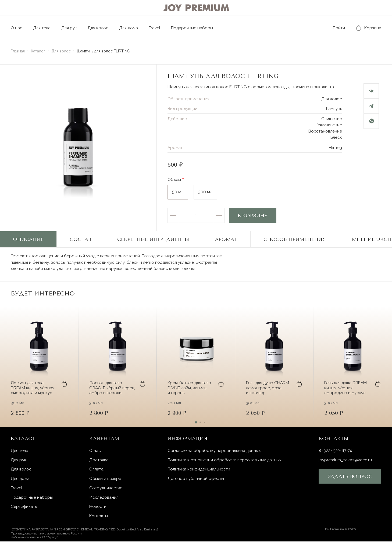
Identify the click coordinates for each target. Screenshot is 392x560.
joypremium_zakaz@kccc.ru (346, 477)
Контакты (99, 535)
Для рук (71, 28)
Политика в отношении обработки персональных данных (226, 477)
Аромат (226, 248)
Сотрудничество (107, 506)
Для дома (133, 28)
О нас (17, 28)
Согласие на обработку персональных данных (215, 468)
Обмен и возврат (107, 496)
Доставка (99, 477)
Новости (98, 525)
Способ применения (295, 248)
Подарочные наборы (202, 28)
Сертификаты (25, 525)
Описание (28, 248)
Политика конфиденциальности (200, 487)
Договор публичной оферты (197, 496)
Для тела (43, 28)
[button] (353, 310)
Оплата (97, 487)
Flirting (335, 156)
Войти (334, 28)
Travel (159, 28)
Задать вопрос (350, 494)
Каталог (38, 51)
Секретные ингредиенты (153, 248)
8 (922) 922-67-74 (337, 468)
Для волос (101, 28)
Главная (18, 51)
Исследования (104, 516)
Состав (80, 248)
